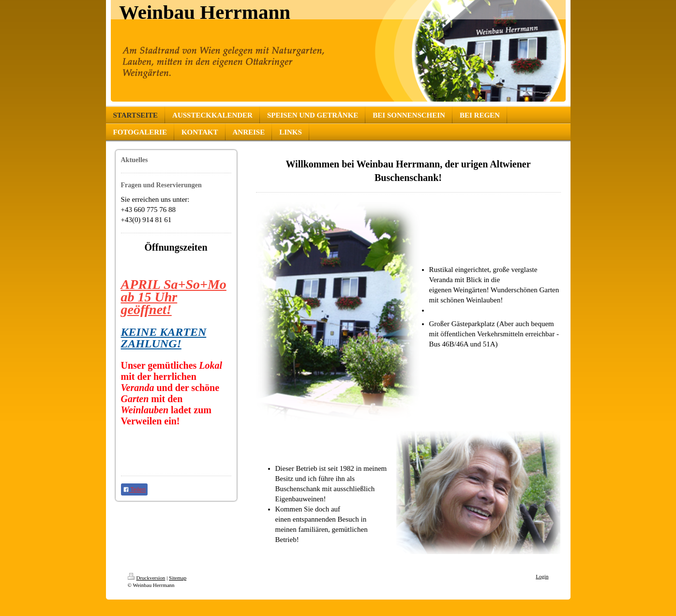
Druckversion (147, 578)
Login (542, 576)
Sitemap (178, 578)
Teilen (134, 490)
